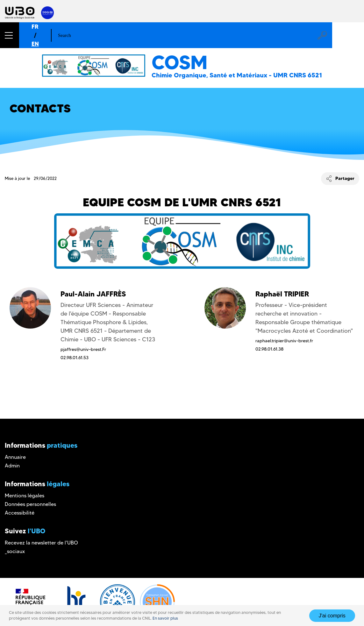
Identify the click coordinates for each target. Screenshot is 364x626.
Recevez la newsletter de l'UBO (41, 543)
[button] (10, 35)
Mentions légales (25, 496)
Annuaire (15, 457)
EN (35, 44)
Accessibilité (20, 513)
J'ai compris (332, 616)
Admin (12, 466)
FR (35, 27)
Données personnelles (30, 504)
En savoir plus (165, 618)
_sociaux (15, 551)
